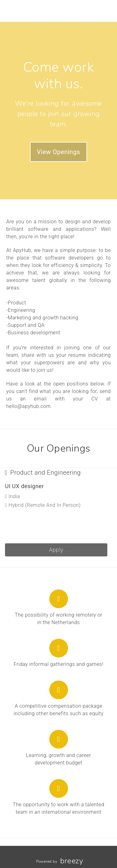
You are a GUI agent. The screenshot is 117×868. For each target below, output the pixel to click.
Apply (56, 550)
